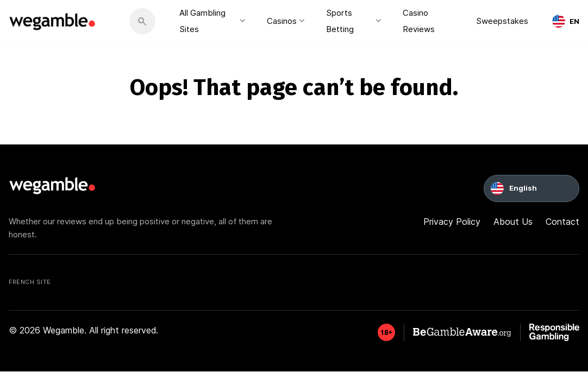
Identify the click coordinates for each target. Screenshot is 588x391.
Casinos (282, 21)
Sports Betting (340, 21)
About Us (513, 222)
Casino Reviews (419, 21)
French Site (30, 282)
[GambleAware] (386, 332)
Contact (562, 222)
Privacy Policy (452, 222)
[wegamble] (53, 21)
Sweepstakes (502, 21)
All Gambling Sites (202, 21)
